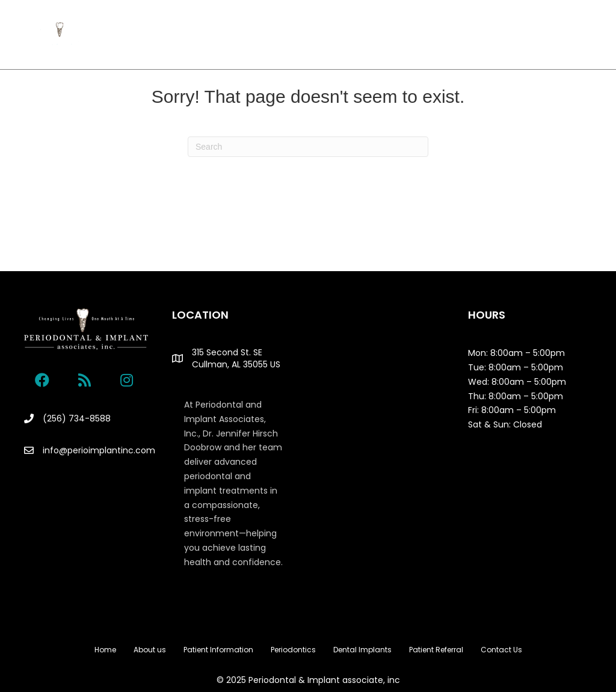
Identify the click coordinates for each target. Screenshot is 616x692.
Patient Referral (277, 47)
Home (145, 23)
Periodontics (357, 23)
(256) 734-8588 (77, 418)
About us (194, 23)
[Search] (308, 147)
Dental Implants (441, 23)
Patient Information (272, 23)
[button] (42, 380)
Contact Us (345, 47)
